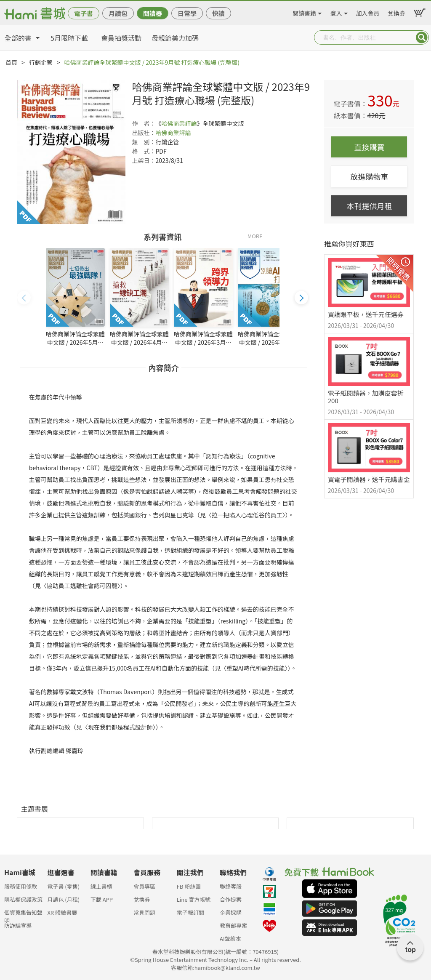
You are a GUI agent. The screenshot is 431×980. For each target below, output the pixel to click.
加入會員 (368, 12)
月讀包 (118, 13)
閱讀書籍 (304, 12)
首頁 (11, 62)
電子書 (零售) (63, 886)
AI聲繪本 (230, 939)
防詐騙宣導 (18, 925)
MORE (255, 236)
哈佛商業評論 (179, 123)
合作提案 (231, 899)
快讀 (218, 13)
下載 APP (102, 899)
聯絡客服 (231, 886)
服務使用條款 (21, 886)
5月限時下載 (69, 38)
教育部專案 (233, 925)
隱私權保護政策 (23, 899)
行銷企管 (41, 62)
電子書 (84, 13)
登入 (336, 12)
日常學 (187, 13)
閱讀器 (153, 13)
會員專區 (144, 886)
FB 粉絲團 (189, 886)
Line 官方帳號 (194, 899)
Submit (422, 37)
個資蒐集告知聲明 (23, 915)
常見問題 (144, 912)
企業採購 (231, 912)
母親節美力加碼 (175, 38)
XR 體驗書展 (62, 912)
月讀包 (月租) (63, 899)
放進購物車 (369, 176)
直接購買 (369, 147)
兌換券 (396, 12)
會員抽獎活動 (121, 38)
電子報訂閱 (190, 912)
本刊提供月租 (369, 206)
